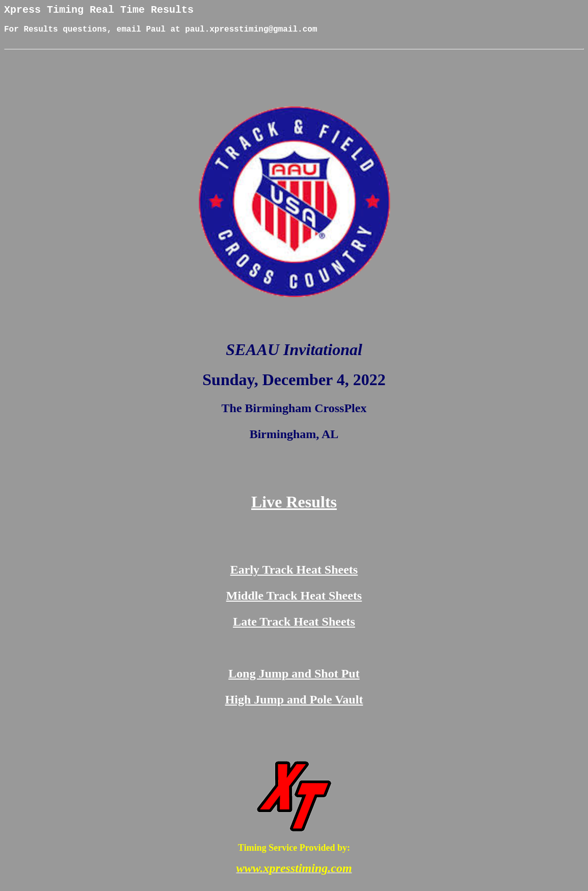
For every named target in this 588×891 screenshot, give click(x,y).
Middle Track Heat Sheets (294, 603)
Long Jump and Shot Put (294, 681)
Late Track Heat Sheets (294, 629)
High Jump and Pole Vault (294, 707)
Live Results (294, 509)
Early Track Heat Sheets (294, 577)
